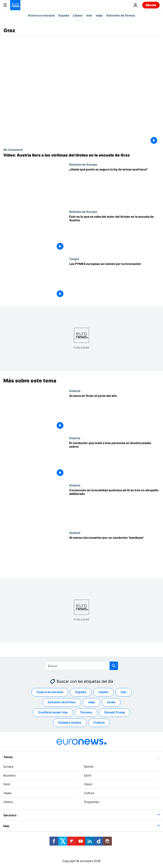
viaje (99, 15)
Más (6, 826)
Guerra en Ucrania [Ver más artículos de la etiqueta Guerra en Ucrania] (50, 692)
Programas (92, 802)
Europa (8, 766)
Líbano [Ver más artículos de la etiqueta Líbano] (103, 692)
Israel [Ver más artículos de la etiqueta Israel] (111, 702)
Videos (8, 802)
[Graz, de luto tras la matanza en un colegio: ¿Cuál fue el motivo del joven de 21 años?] (114, 233)
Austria (75, 391)
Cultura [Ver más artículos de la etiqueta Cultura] (99, 722)
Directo (151, 5)
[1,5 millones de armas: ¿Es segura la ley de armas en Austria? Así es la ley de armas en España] (114, 186)
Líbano (78, 15)
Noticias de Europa (83, 164)
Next (7, 784)
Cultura (89, 793)
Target (74, 259)
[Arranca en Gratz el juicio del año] (114, 413)
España (64, 15)
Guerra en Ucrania (41, 15)
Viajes (7, 793)
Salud (88, 784)
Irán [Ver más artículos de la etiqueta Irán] (124, 692)
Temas (8, 757)
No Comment (13, 150)
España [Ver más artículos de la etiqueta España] (81, 692)
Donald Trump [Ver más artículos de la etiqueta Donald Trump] (115, 712)
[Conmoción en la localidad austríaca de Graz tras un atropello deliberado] (114, 507)
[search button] (114, 666)
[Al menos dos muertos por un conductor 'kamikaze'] (114, 554)
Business (9, 775)
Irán (89, 15)
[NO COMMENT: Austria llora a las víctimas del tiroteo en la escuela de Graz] (81, 155)
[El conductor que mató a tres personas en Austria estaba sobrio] (114, 460)
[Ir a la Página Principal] (15, 5)
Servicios (10, 815)
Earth (88, 775)
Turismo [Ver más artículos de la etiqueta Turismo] (86, 712)
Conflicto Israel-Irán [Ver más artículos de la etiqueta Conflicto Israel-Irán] (53, 712)
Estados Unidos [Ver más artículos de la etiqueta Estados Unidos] (70, 722)
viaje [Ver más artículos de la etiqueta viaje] (91, 702)
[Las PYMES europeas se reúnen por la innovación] (114, 281)
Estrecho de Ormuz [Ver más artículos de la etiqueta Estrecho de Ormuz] (62, 702)
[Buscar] (82, 666)
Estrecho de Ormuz (121, 15)
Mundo (89, 766)
